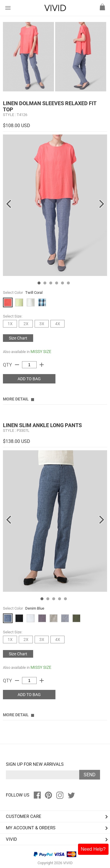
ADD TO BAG (29, 379)
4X (58, 324)
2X (26, 324)
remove (17, 365)
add (42, 365)
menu (8, 8)
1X (10, 324)
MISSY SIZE (41, 352)
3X (42, 324)
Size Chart (18, 338)
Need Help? (93, 849)
